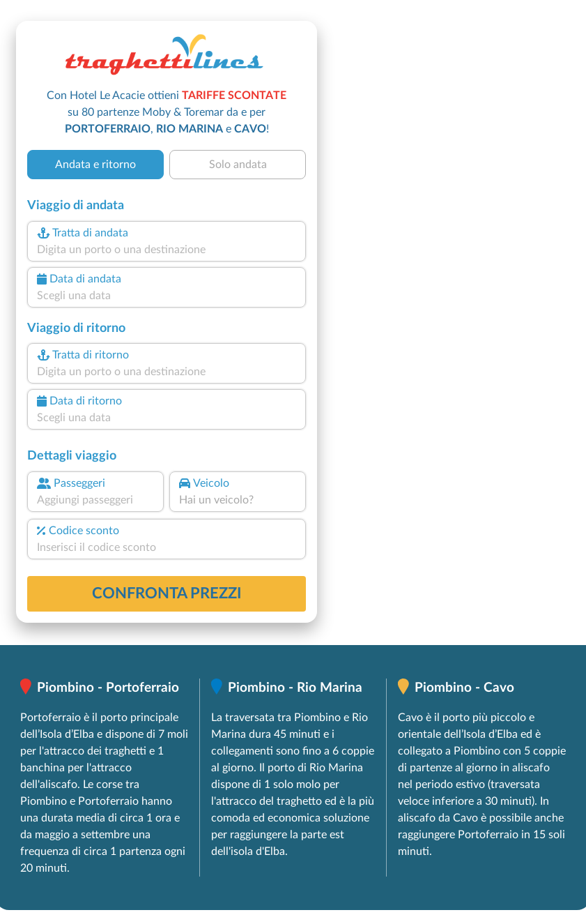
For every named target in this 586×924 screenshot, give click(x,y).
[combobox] (167, 250)
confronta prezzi (167, 593)
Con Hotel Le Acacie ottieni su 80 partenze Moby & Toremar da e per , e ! (167, 112)
